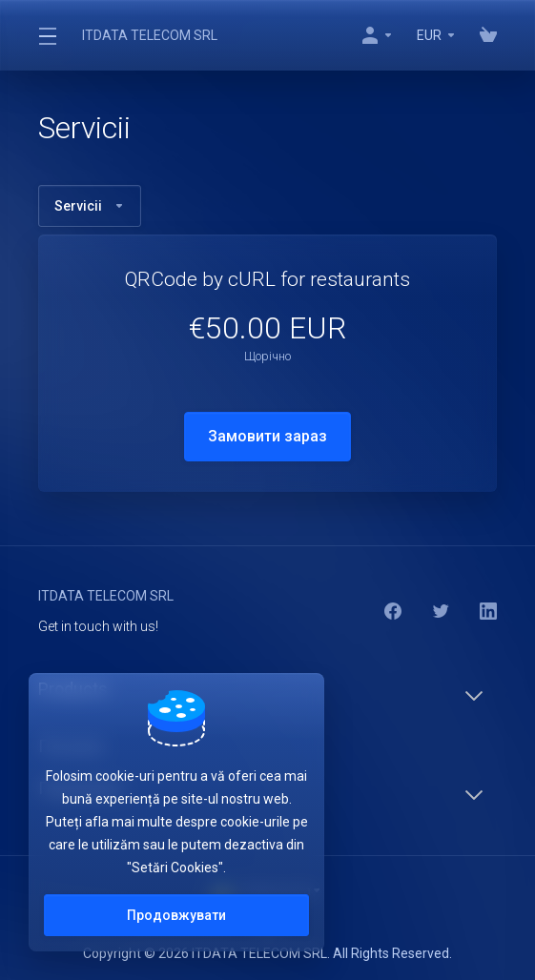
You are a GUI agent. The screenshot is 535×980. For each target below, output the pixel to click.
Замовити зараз (267, 436)
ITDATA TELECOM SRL (150, 35)
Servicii (90, 206)
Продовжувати (176, 915)
